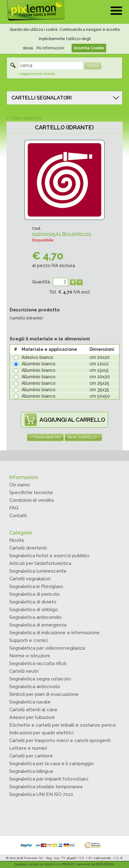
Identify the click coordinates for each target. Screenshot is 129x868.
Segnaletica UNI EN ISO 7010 (41, 794)
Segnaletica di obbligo (34, 610)
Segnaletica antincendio (35, 617)
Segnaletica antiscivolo (35, 687)
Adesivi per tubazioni (32, 717)
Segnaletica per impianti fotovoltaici (49, 779)
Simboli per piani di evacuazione (44, 694)
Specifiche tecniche (31, 493)
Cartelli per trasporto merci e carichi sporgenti (60, 740)
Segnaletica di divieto (33, 602)
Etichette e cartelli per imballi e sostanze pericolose (67, 725)
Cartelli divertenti (28, 548)
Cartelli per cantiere (31, 756)
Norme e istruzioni (29, 656)
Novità (17, 540)
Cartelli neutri (24, 671)
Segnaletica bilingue (31, 771)
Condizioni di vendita (31, 500)
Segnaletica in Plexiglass (36, 586)
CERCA (93, 66)
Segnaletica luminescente (38, 571)
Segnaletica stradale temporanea (46, 787)
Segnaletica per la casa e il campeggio (52, 764)
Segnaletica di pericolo (35, 594)
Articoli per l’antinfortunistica (40, 563)
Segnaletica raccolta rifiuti (38, 663)
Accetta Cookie (89, 48)
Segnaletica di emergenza (38, 625)
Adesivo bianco (37, 357)
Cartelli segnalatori (30, 579)
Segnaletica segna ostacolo (40, 679)
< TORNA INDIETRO (24, 119)
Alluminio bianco (39, 364)
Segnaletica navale (30, 702)
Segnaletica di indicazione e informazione (54, 633)
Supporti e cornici (29, 640)
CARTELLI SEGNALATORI (42, 98)
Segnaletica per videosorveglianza (47, 648)
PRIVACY (68, 864)
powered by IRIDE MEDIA (96, 864)
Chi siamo (20, 485)
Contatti (18, 516)
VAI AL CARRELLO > (83, 437)
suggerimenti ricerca (37, 74)
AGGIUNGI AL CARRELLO (72, 420)
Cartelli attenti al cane (33, 710)
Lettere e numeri (28, 748)
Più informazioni (50, 48)
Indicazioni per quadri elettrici (41, 733)
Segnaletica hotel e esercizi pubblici (49, 556)
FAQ (14, 508)
